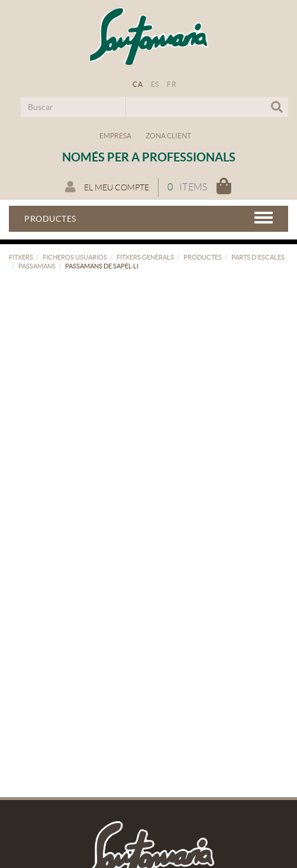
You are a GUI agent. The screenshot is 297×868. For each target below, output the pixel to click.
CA (138, 84)
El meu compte (107, 187)
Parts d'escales (258, 257)
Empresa (115, 136)
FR (172, 84)
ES (155, 84)
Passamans (37, 266)
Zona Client (168, 136)
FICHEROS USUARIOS (75, 257)
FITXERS (21, 257)
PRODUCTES (203, 257)
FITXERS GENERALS (145, 257)
